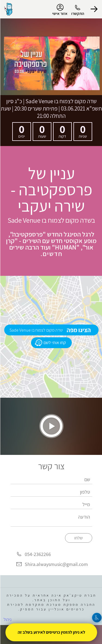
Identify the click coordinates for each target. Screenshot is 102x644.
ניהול (7, 619)
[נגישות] (97, 618)
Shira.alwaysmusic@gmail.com (56, 564)
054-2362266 (38, 554)
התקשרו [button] (77, 13)
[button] (94, 9)
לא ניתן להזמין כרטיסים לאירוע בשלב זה (51, 632)
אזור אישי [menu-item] (60, 10)
